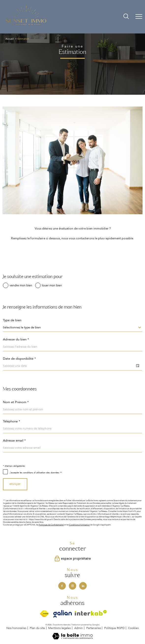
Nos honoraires (16, 628)
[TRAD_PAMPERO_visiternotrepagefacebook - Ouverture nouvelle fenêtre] (62, 586)
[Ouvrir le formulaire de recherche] (126, 17)
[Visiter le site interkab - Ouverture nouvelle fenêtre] (91, 613)
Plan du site (37, 628)
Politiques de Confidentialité (51, 525)
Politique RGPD (114, 628)
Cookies (133, 628)
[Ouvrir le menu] (139, 17)
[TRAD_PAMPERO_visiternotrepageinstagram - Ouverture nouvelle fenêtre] (72, 586)
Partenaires (94, 628)
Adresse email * (14, 441)
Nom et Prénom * (16, 402)
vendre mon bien (21, 285)
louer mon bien (52, 285)
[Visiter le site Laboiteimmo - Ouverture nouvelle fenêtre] (72, 638)
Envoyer (15, 484)
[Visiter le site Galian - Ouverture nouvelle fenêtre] (63, 614)
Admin (79, 628)
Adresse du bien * (16, 340)
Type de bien (12, 320)
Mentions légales (59, 628)
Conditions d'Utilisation (79, 525)
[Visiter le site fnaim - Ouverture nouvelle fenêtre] (44, 614)
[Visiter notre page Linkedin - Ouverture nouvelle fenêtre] (83, 586)
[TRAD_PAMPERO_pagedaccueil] (26, 25)
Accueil (9, 39)
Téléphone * (12, 422)
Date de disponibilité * (19, 359)
